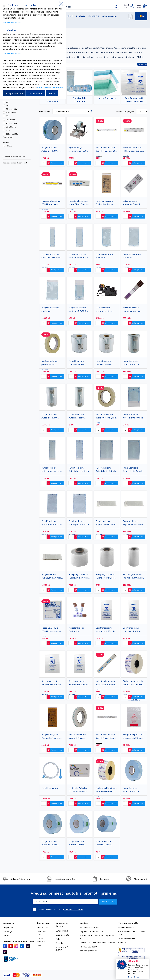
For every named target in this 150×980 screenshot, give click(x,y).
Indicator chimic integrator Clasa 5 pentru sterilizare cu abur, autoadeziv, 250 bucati (133, 203)
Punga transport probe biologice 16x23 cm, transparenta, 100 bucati (134, 737)
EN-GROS (94, 16)
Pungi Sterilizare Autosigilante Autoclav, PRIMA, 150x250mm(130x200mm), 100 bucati (106, 470)
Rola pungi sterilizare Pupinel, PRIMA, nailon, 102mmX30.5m (134, 577)
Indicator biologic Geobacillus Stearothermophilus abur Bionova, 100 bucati (78, 630)
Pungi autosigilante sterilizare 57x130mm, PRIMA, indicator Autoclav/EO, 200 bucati (79, 310)
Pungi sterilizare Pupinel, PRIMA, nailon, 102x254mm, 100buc (106, 523)
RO (141, 16)
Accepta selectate (14, 93)
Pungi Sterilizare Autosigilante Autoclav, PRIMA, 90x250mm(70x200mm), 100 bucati (79, 470)
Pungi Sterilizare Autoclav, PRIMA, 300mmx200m (131, 363)
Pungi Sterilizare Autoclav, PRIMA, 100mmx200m (77, 843)
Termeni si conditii (126, 939)
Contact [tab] (84, 923)
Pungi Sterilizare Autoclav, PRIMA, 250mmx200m (104, 363)
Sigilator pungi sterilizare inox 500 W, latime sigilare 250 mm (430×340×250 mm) (79, 150)
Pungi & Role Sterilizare (80, 100)
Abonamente (109, 16)
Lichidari (68, 16)
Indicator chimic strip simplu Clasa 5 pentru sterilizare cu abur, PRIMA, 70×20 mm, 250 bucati (79, 203)
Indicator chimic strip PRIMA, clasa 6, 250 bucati (133, 150)
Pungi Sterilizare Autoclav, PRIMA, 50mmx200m (131, 790)
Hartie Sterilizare (107, 98)
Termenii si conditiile (74, 909)
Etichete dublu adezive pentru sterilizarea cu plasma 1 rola (134, 683)
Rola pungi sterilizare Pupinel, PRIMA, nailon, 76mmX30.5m (106, 577)
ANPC (121, 943)
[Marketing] (4, 31)
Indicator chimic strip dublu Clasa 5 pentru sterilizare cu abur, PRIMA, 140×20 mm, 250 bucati (106, 683)
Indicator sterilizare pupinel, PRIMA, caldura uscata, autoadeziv (77, 737)
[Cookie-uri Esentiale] (4, 6)
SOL (129, 943)
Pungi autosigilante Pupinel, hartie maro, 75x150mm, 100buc (105, 203)
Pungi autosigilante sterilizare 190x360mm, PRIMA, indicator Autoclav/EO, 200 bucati (133, 256)
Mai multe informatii (12, 22)
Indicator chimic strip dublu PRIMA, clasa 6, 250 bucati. (106, 150)
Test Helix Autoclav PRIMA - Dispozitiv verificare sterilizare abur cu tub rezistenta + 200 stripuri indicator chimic (79, 790)
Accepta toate (36, 93)
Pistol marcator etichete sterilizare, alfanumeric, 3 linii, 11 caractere (106, 310)
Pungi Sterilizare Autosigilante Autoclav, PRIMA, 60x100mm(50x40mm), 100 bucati (134, 416)
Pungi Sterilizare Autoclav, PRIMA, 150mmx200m (104, 843)
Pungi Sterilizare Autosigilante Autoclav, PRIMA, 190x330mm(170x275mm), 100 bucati (134, 470)
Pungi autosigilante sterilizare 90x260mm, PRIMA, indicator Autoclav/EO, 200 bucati (79, 256)
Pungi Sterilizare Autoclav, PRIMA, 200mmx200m (77, 363)
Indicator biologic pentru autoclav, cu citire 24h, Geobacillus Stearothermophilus (133, 310)
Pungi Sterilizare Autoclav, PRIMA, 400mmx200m (77, 416)
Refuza (52, 93)
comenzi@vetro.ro (88, 951)
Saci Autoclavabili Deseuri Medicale (134, 100)
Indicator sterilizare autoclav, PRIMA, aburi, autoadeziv (106, 416)
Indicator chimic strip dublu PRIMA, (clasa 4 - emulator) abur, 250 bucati (106, 737)
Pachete (81, 16)
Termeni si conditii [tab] (128, 923)
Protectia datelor (126, 927)
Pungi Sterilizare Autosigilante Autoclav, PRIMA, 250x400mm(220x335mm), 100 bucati (79, 523)
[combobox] (78, 7)
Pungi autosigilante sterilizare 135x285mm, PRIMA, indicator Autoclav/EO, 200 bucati (106, 256)
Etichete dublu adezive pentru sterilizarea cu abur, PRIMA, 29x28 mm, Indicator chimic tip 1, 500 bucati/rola (107, 790)
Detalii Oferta (133, 977)
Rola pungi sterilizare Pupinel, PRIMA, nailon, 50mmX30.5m (79, 577)
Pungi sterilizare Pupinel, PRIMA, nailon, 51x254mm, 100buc (134, 523)
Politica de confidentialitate (50, 87)
